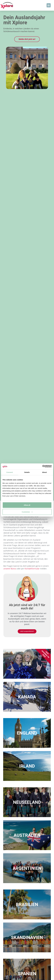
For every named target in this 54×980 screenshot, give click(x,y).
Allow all (27, 505)
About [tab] (44, 472)
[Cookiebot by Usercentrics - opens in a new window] (42, 466)
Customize (27, 512)
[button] (49, 5)
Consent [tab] (10, 472)
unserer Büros (10, 569)
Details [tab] (27, 472)
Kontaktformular (32, 569)
